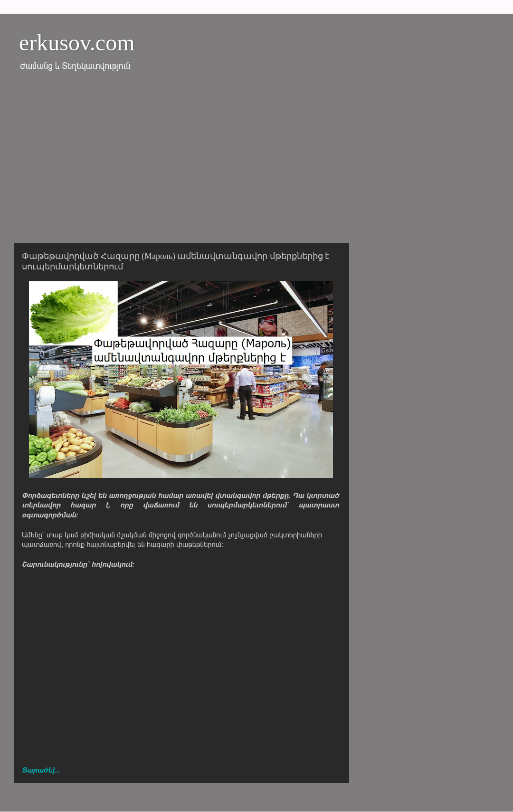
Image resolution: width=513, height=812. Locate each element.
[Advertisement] (256, 163)
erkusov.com (77, 43)
